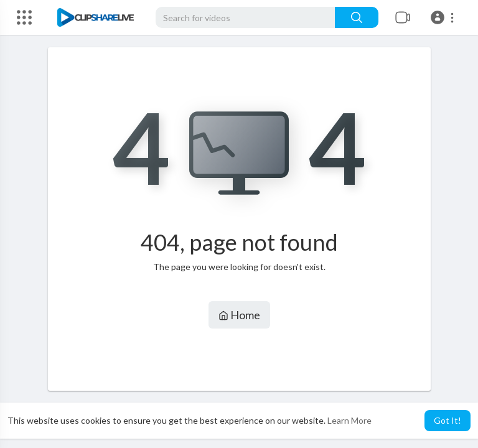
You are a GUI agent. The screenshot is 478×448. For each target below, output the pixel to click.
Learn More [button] (349, 420)
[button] (444, 17)
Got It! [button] (448, 420)
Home (239, 315)
